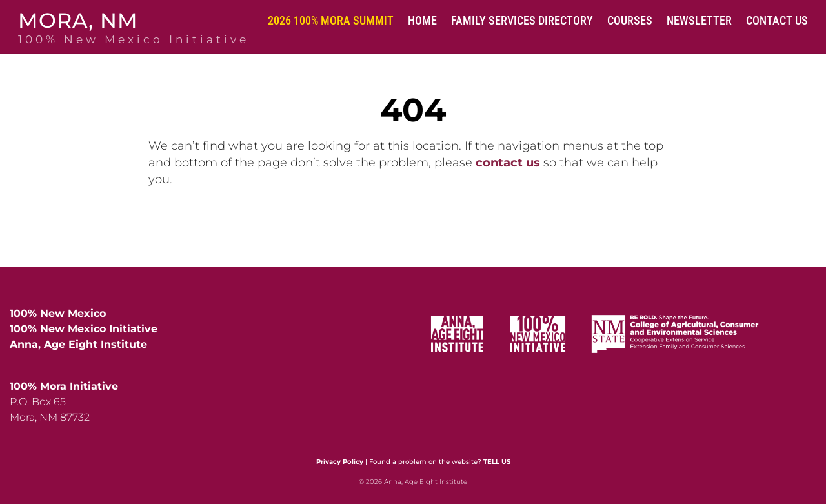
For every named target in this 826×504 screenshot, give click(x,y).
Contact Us (777, 20)
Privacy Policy (340, 462)
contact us (508, 163)
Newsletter (699, 20)
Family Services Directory (522, 20)
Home (422, 20)
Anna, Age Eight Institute (78, 344)
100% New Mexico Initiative (84, 329)
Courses (630, 20)
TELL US (497, 462)
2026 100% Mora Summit (331, 20)
